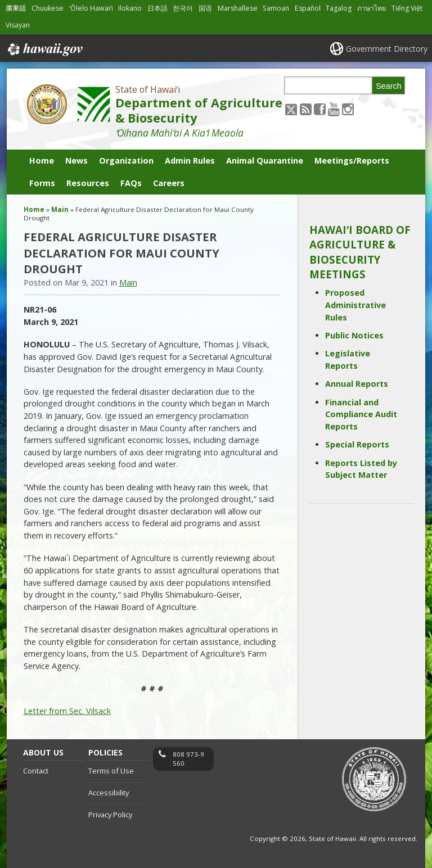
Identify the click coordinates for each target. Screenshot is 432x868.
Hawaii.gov (44, 49)
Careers (169, 183)
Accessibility (109, 793)
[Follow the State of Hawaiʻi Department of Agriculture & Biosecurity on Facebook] (320, 109)
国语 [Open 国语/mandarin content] (205, 8)
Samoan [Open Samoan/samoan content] (276, 8)
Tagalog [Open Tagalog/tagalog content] (339, 8)
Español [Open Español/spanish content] (308, 8)
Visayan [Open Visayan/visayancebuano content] (18, 25)
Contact (36, 771)
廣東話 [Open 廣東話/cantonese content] (16, 8)
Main (60, 209)
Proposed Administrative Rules (355, 305)
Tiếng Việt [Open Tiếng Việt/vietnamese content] (407, 8)
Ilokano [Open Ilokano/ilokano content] (130, 8)
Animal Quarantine (265, 161)
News (76, 161)
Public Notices (354, 335)
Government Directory (387, 49)
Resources (88, 183)
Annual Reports (357, 384)
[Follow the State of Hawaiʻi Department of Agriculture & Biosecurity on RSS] (306, 109)
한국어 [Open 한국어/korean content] (183, 8)
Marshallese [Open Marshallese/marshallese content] (238, 8)
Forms (42, 183)
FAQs (131, 183)
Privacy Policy (110, 815)
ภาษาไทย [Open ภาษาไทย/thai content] (372, 8)
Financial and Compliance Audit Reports (361, 414)
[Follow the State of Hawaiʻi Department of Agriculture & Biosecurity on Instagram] (348, 109)
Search (389, 86)
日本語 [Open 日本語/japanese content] (157, 8)
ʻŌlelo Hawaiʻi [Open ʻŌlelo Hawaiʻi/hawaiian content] (91, 8)
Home (42, 161)
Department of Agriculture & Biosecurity (199, 110)
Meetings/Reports (352, 161)
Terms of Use (111, 771)
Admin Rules (190, 161)
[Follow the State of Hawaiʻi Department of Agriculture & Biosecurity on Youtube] (334, 109)
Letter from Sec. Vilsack (67, 711)
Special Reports (357, 444)
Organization (126, 161)
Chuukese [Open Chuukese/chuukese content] (48, 8)
